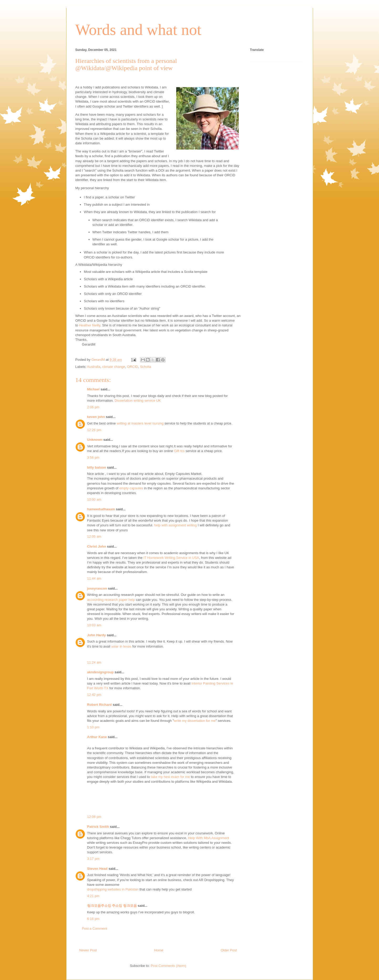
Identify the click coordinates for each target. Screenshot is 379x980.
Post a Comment (95, 928)
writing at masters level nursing (140, 423)
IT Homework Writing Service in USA (171, 558)
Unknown (95, 440)
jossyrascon (97, 588)
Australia (94, 367)
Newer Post (88, 950)
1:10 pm (93, 727)
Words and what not (138, 30)
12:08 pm (94, 817)
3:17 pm (93, 859)
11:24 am (94, 662)
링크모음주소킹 (99, 906)
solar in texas (121, 646)
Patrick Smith (98, 827)
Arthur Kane (97, 737)
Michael (94, 389)
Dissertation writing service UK (138, 401)
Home (159, 950)
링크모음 (130, 906)
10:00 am (94, 499)
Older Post (229, 950)
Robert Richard (100, 705)
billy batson (97, 467)
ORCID (133, 367)
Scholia (146, 367)
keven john (96, 417)
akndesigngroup (100, 672)
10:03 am (94, 625)
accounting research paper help (111, 600)
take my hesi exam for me (170, 777)
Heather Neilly (90, 325)
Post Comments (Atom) (168, 966)
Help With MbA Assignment (209, 838)
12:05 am (94, 536)
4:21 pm (93, 896)
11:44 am (94, 578)
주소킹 (117, 906)
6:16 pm (93, 919)
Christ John (97, 546)
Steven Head (97, 869)
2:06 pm (93, 407)
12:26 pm (94, 430)
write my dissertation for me (195, 721)
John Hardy (97, 635)
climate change (114, 367)
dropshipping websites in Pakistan (113, 889)
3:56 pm (93, 457)
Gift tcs (179, 451)
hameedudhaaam (101, 509)
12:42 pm (94, 695)
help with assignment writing (176, 525)
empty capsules (131, 488)
